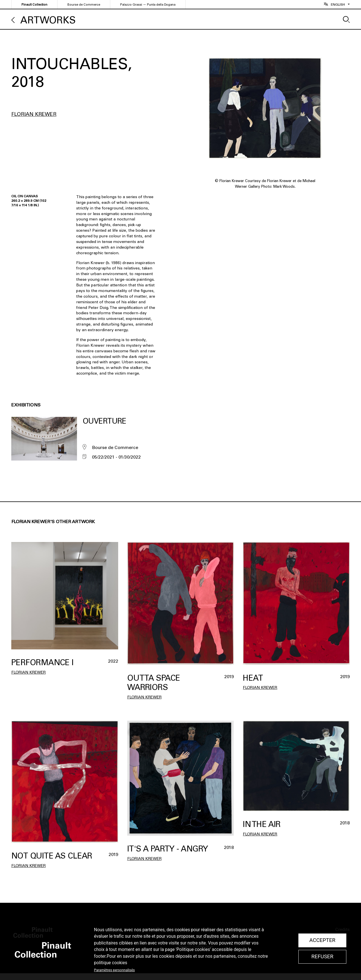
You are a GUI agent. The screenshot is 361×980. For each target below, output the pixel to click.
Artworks (48, 20)
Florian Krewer (34, 114)
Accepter (322, 940)
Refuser (322, 957)
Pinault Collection (34, 5)
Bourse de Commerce (84, 5)
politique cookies (111, 963)
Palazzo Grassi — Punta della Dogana (148, 5)
